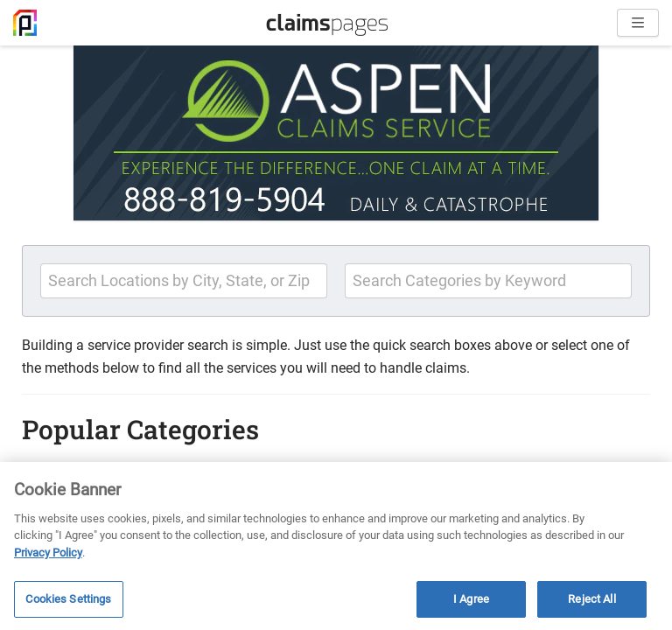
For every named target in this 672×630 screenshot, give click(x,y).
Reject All (591, 599)
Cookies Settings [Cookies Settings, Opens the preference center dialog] (68, 599)
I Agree (471, 599)
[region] (336, 546)
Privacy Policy (48, 553)
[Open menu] (638, 23)
